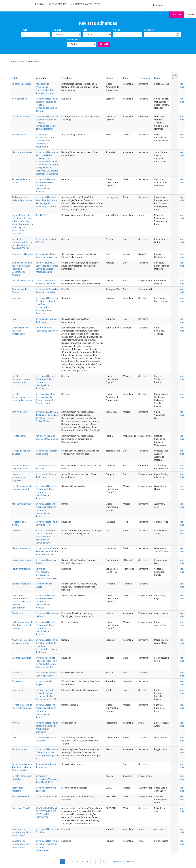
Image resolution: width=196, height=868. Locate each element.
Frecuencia (73, 40)
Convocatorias (58, 4)
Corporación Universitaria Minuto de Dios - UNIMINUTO (47, 779)
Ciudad (117, 30)
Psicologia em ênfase (22, 281)
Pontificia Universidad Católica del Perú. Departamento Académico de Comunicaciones (46, 537)
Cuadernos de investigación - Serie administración (22, 832)
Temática (57, 30)
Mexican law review (21, 504)
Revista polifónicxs (21, 117)
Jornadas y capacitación (86, 4)
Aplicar (104, 44)
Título (24, 30)
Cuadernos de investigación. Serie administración (21, 844)
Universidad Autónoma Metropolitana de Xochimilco (47, 168)
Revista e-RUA (19, 135)
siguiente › (118, 862)
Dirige (157, 78)
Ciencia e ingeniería (21, 584)
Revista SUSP (19, 673)
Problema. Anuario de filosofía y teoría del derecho (22, 625)
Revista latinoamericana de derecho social (21, 379)
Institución (149, 30)
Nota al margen (19, 99)
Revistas (39, 4)
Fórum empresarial (21, 569)
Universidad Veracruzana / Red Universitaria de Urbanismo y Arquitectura (45, 141)
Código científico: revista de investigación (20, 331)
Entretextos (18, 681)
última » (130, 862)
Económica (17, 613)
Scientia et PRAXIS (21, 808)
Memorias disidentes (22, 152)
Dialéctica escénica (21, 548)
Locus (15, 738)
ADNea (15, 723)
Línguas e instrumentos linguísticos (18, 477)
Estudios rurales (20, 749)
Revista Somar (19, 436)
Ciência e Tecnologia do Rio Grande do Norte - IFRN (46, 696)
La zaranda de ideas (22, 84)
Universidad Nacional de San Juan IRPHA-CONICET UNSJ (47, 155)
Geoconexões (19, 690)
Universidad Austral (45, 394)
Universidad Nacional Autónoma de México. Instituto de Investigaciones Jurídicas (46, 186)
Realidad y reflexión (21, 560)
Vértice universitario (22, 796)
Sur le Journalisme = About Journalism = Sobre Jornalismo (22, 767)
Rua (14, 319)
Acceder (158, 6)
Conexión (16, 531)
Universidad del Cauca (46, 162)
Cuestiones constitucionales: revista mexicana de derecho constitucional (22, 602)
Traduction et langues (22, 254)
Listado (178, 15)
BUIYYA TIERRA (20, 412)
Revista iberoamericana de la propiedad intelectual (22, 397)
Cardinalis (17, 298)
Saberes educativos (22, 658)
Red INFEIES (41, 215)
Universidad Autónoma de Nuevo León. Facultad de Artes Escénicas (47, 551)
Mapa (191, 15)
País (85, 30)
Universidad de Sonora (46, 796)
